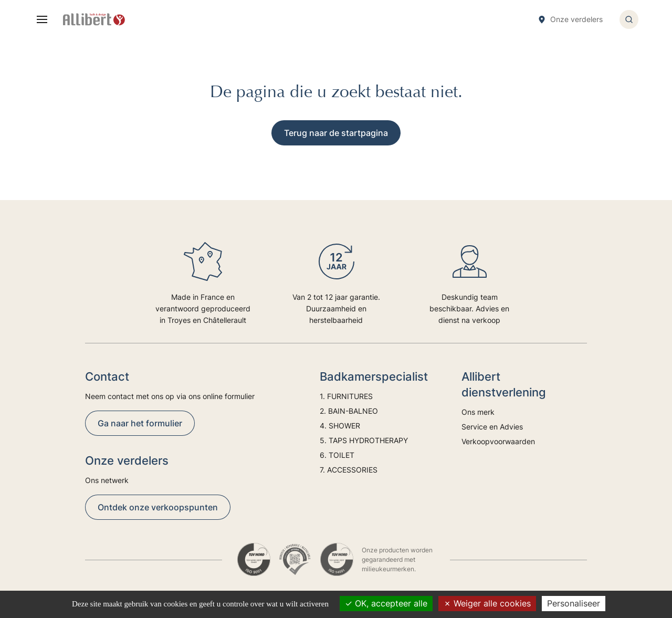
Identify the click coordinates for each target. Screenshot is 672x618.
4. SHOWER (340, 426)
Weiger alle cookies (487, 603)
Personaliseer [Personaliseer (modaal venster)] (574, 603)
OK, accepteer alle (386, 603)
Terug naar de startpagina (336, 133)
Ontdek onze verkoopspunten (158, 507)
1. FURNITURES (346, 396)
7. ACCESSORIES (349, 470)
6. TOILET (337, 455)
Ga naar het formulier (140, 423)
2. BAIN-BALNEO (349, 411)
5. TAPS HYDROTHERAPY (364, 440)
